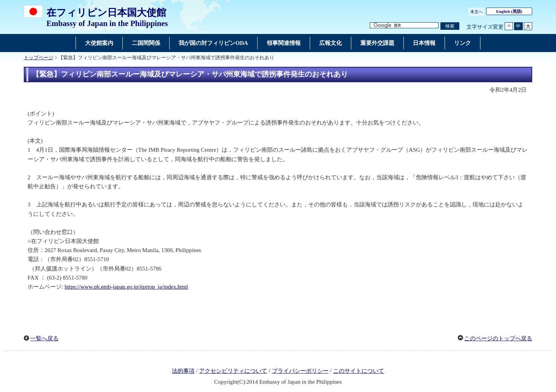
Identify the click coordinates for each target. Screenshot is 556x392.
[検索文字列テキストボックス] (404, 25)
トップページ (39, 58)
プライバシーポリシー (300, 371)
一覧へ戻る (44, 338)
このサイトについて (359, 371)
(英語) (509, 11)
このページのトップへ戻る (498, 338)
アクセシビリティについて (233, 371)
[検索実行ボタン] (450, 26)
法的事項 (183, 371)
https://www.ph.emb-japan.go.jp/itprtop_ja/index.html (126, 287)
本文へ (476, 12)
